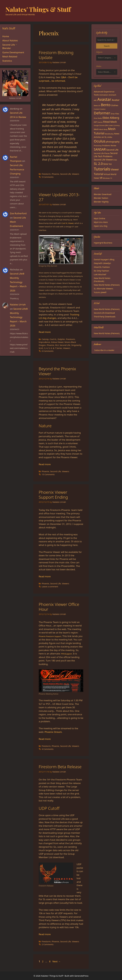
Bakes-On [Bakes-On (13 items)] (97, 106)
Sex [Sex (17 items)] (115, 160)
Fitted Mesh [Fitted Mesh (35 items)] (110, 122)
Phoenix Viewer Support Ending (53, 495)
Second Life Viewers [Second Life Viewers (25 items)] (104, 160)
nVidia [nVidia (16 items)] (110, 137)
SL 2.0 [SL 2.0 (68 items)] (98, 164)
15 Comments (48, 474)
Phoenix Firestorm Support (50, 636)
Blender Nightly (101, 202)
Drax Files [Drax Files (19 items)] (115, 114)
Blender (7, 48)
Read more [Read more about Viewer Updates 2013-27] (45, 332)
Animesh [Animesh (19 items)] (112, 95)
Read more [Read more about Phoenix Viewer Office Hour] (45, 739)
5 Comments (48, 177)
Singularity (76, 345)
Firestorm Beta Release (60, 767)
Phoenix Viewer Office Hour (59, 607)
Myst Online (99, 218)
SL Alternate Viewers (103, 289)
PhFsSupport (66, 654)
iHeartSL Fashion (102, 267)
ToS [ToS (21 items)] (110, 164)
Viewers (76, 174)
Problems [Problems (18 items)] (106, 145)
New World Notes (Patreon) (107, 285)
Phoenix (55, 174)
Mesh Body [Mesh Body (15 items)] (103, 129)
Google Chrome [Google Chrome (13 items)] (99, 125)
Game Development (13, 52)
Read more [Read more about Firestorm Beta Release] (45, 934)
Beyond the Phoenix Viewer (57, 371)
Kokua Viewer (57, 342)
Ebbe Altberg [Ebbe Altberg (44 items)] (111, 118)
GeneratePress (81, 976)
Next (56, 961)
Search (107, 46)
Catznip (45, 339)
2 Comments (48, 944)
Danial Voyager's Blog (104, 259)
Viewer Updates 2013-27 (59, 197)
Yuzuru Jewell (100, 292)
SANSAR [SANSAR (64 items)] (100, 149)
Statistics (7, 61)
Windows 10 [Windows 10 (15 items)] (107, 178)
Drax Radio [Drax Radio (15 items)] (98, 118)
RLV (57, 345)
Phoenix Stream (53, 732)
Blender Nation (101, 198)
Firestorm (46, 174)
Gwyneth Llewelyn (102, 263)
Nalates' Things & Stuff (38, 9)
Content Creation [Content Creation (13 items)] (100, 109)
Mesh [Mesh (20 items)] (96, 129)
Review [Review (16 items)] (114, 146)
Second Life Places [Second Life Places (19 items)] (102, 153)
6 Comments (48, 351)
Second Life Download (104, 313)
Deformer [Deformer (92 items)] (102, 113)
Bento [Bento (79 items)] (106, 105)
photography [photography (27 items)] (113, 142)
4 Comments (48, 749)
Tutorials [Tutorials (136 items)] (102, 169)
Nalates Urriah (18, 304)
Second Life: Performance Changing (17, 169)
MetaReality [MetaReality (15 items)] (109, 134)
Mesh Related (10, 56)
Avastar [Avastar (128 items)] (104, 99)
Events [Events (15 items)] (100, 122)
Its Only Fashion (101, 271)
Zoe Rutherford (18, 213)
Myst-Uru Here (101, 222)
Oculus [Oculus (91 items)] (100, 141)
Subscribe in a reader (104, 350)
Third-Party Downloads (105, 317)
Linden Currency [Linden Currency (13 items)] (114, 125)
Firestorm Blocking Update (56, 55)
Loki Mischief (100, 274)
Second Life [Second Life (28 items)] (112, 150)
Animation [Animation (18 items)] (104, 95)
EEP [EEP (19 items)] (95, 122)
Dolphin (61, 339)
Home (6, 36)
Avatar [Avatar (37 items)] (116, 100)
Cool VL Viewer (68, 223)
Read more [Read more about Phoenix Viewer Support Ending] (45, 576)
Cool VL (53, 339)
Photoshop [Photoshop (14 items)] (98, 146)
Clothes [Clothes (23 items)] (115, 105)
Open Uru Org (101, 226)
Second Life (66, 174)
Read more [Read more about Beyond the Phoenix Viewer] (45, 464)
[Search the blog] (107, 40)
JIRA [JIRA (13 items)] (107, 125)
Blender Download (103, 194)
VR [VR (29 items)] (101, 178)
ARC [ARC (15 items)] (95, 100)
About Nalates (10, 40)
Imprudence (44, 342)
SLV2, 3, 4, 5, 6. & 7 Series (50, 348)
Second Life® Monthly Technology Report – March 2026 (18, 282)
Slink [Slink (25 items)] (106, 164)
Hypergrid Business (103, 243)
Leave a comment (50, 587)
